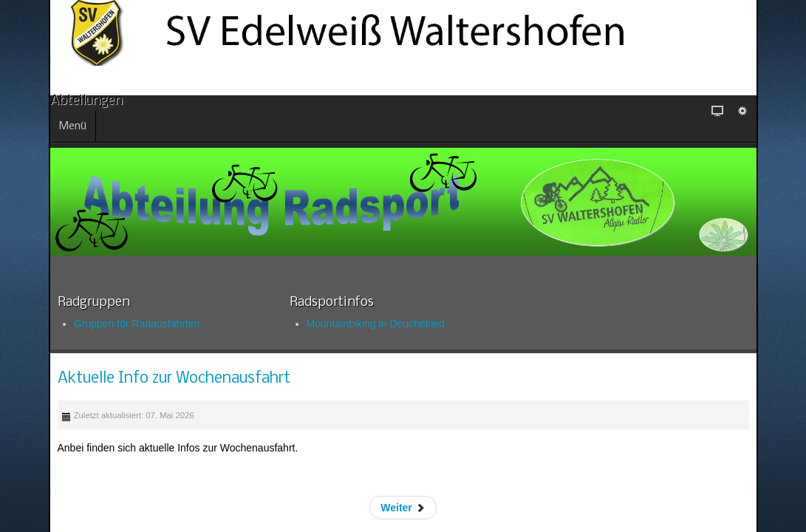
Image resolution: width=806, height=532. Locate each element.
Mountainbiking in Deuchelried (308, 315)
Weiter (486, 494)
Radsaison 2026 (120, 436)
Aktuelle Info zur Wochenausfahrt (324, 371)
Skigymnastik (114, 454)
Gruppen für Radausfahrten (128, 315)
